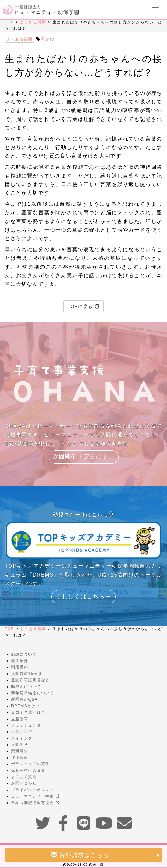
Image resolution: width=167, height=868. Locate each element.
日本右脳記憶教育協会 (35, 803)
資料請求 (20, 751)
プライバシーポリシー (33, 790)
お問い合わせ (24, 783)
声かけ (47, 39)
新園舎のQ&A (24, 699)
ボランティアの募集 (30, 764)
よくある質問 (33, 22)
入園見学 (20, 745)
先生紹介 (20, 661)
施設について (24, 654)
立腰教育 (20, 719)
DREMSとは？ (26, 706)
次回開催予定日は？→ (84, 457)
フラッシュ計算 (26, 725)
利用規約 (20, 667)
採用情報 (20, 758)
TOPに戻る (83, 306)
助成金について (26, 687)
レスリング (22, 732)
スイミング (22, 738)
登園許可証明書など (30, 680)
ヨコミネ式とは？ (28, 712)
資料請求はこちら (106, 855)
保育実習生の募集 (28, 771)
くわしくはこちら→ (83, 596)
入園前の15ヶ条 (27, 674)
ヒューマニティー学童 (35, 796)
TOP (9, 22)
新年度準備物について (33, 693)
